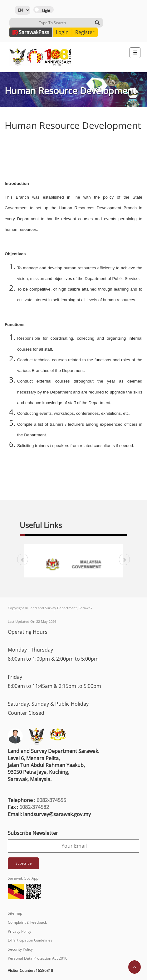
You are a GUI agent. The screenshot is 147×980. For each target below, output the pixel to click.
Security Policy (20, 949)
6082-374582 (34, 807)
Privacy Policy (20, 931)
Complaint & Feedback (27, 922)
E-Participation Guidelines (30, 940)
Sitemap (15, 913)
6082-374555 (51, 800)
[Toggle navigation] (135, 53)
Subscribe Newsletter (33, 833)
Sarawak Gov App (23, 878)
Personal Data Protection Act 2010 (38, 958)
